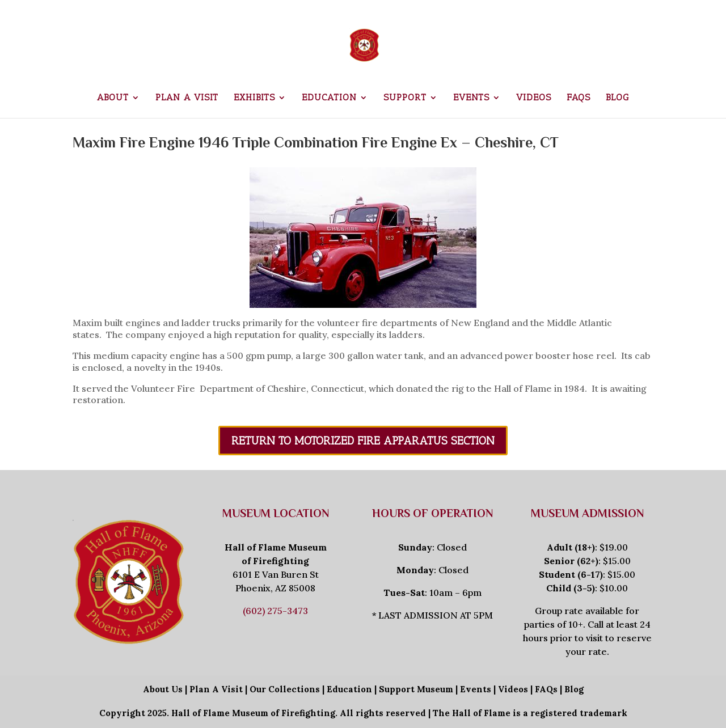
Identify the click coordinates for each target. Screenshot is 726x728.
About (113, 98)
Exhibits (254, 98)
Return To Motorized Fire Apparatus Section (363, 441)
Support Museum (416, 689)
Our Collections (285, 689)
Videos (534, 98)
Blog (617, 98)
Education (329, 98)
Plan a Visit (187, 98)
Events (471, 98)
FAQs (579, 98)
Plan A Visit (216, 689)
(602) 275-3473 (275, 611)
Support (405, 98)
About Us (163, 689)
